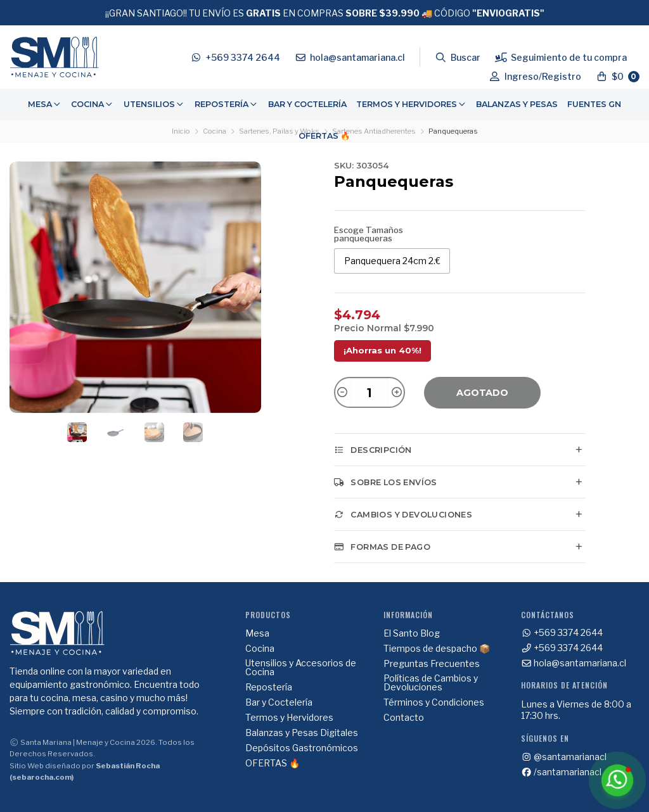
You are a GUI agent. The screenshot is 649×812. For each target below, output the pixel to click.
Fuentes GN (594, 104)
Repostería (227, 104)
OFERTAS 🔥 (324, 136)
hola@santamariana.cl (574, 663)
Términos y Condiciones (434, 702)
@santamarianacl (564, 757)
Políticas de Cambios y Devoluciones (431, 683)
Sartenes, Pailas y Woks (279, 131)
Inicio (181, 131)
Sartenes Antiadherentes (374, 131)
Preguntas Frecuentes (432, 664)
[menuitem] (45, 105)
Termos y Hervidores (412, 104)
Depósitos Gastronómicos (302, 748)
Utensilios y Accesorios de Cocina (301, 668)
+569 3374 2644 (562, 633)
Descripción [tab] (373, 450)
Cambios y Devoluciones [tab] (403, 514)
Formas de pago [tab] (382, 547)
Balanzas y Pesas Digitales (302, 733)
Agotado (482, 393)
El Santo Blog (412, 633)
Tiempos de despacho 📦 (437, 649)
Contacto (404, 718)
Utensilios (154, 104)
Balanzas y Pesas (517, 104)
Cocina (93, 104)
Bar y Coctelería (307, 104)
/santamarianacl (562, 772)
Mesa (45, 104)
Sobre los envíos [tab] (386, 482)
